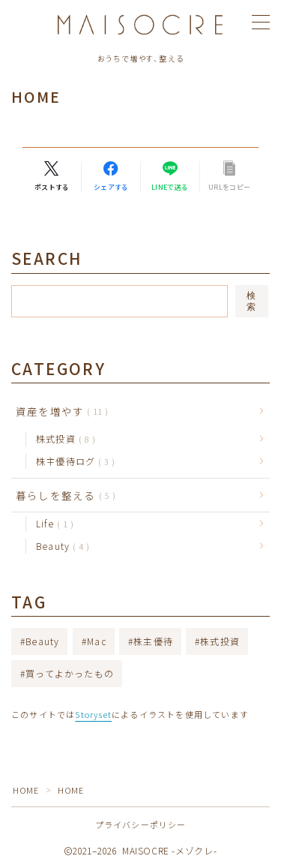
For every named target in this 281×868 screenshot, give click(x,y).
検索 (252, 301)
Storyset (93, 714)
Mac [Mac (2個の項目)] (97, 641)
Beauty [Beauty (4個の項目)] (42, 641)
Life (52, 523)
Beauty (60, 546)
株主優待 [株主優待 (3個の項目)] (153, 641)
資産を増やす (59, 411)
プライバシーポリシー (141, 824)
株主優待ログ (72, 461)
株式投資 (63, 439)
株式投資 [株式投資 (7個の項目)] (220, 641)
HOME (25, 790)
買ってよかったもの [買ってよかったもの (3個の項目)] (70, 673)
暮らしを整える (63, 495)
